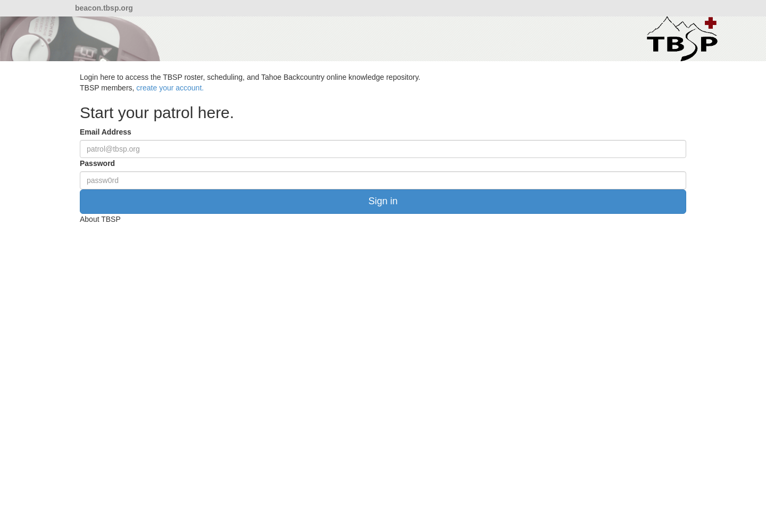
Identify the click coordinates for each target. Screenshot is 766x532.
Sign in (383, 201)
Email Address (106, 132)
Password (97, 163)
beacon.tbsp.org (104, 8)
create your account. (170, 88)
